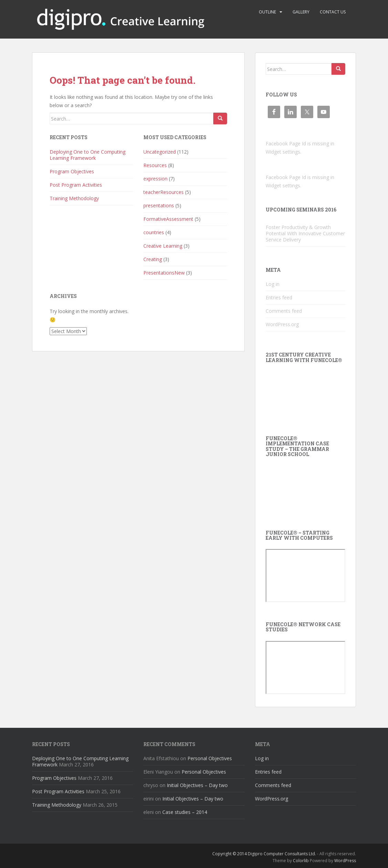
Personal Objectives (210, 758)
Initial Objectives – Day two (197, 785)
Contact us (333, 12)
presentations (159, 205)
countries (154, 232)
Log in (273, 284)
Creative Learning (163, 246)
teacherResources (164, 192)
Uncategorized (160, 152)
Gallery (301, 12)
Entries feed (279, 297)
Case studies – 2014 (185, 812)
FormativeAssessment (168, 219)
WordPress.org (282, 324)
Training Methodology (74, 198)
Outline (267, 12)
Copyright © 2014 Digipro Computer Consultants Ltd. (264, 854)
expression (155, 179)
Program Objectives (72, 171)
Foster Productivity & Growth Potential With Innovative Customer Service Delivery (305, 233)
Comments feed (284, 311)
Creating (153, 259)
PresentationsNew (164, 273)
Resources (155, 165)
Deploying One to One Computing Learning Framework (88, 155)
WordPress (345, 861)
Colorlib (301, 861)
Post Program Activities (76, 185)
